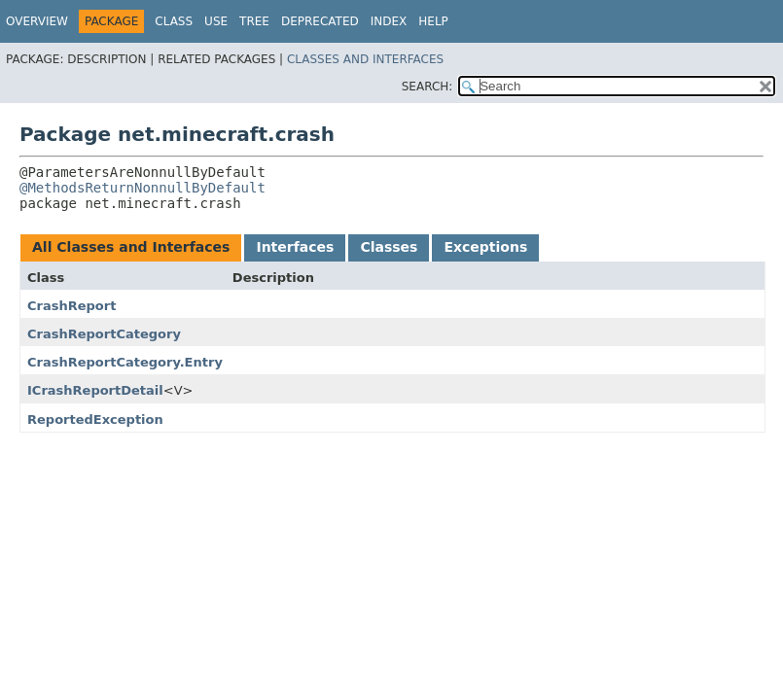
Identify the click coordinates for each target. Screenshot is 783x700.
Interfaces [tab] (295, 247)
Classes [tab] (389, 247)
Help (433, 21)
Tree (254, 21)
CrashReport (71, 306)
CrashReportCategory (104, 334)
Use (216, 21)
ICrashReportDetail (95, 390)
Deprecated (320, 21)
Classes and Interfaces (365, 59)
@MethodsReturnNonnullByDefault (142, 188)
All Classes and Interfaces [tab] (131, 247)
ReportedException (95, 420)
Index (389, 21)
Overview (37, 21)
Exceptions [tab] (485, 247)
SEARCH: (427, 87)
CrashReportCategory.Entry (125, 362)
